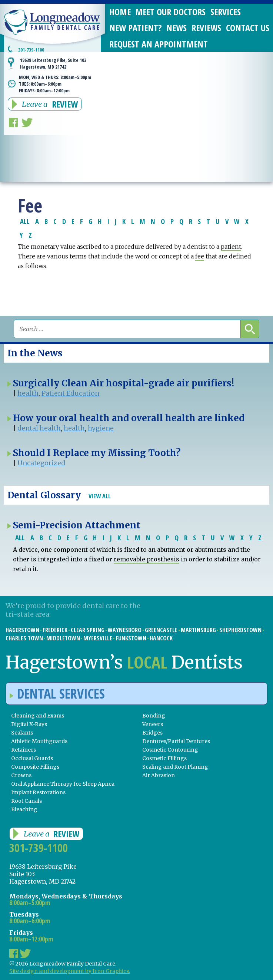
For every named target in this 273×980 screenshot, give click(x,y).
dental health (39, 428)
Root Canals (26, 801)
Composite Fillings (35, 767)
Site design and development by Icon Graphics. (70, 971)
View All (100, 496)
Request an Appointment (159, 44)
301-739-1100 (31, 50)
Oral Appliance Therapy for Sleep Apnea (63, 784)
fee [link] (200, 256)
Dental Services (57, 694)
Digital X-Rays (29, 724)
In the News (35, 353)
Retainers (24, 750)
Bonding (154, 716)
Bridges (152, 733)
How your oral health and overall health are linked (129, 418)
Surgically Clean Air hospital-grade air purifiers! (124, 383)
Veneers (153, 724)
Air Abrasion (159, 775)
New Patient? (136, 28)
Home (120, 12)
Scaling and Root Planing (175, 767)
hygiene (101, 428)
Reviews (206, 28)
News (177, 28)
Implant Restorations (38, 792)
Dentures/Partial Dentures (176, 741)
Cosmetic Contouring (170, 750)
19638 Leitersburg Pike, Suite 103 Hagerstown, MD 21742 (53, 63)
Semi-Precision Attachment (77, 525)
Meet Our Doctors (170, 12)
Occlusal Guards (32, 758)
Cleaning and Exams (38, 716)
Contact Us (248, 28)
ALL (25, 221)
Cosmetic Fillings (164, 758)
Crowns (21, 775)
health (28, 393)
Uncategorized (41, 463)
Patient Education (70, 393)
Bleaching (24, 809)
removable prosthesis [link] (147, 559)
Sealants (22, 733)
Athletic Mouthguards (39, 741)
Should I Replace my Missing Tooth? (97, 453)
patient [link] (231, 247)
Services (226, 12)
